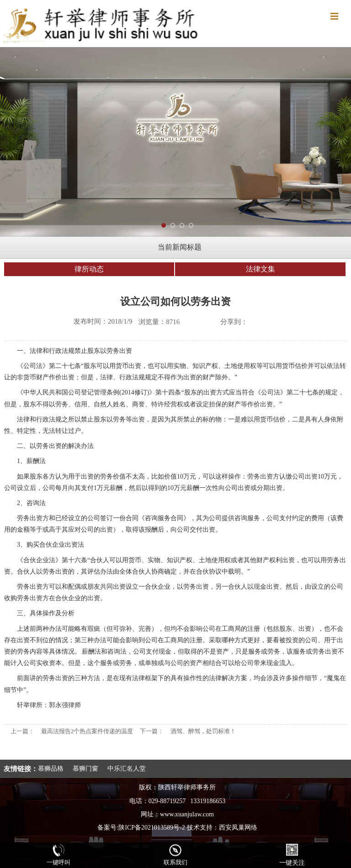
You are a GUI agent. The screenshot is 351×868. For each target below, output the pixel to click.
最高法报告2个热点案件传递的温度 (87, 731)
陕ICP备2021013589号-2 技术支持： (168, 828)
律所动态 (89, 269)
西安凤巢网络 (238, 828)
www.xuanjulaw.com (187, 814)
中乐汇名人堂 (127, 769)
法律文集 (261, 269)
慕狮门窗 (85, 769)
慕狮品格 (51, 769)
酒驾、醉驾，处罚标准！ (203, 731)
